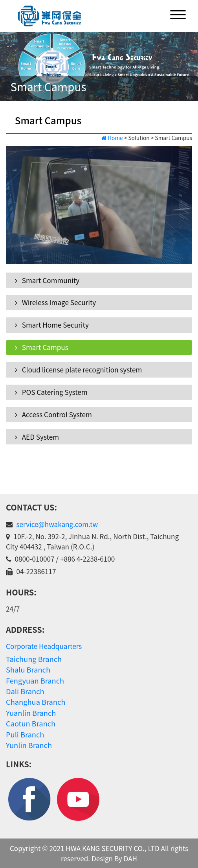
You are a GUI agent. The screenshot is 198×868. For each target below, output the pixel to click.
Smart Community (47, 280)
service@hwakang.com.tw (57, 524)
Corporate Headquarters (44, 646)
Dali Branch (25, 691)
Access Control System (53, 414)
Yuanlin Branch (31, 713)
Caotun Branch (31, 723)
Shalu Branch (28, 669)
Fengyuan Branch (35, 680)
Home (112, 138)
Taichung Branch (34, 659)
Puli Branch (25, 734)
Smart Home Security (52, 325)
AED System (37, 437)
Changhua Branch (36, 702)
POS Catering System (51, 392)
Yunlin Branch (29, 745)
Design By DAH (114, 858)
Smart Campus (42, 347)
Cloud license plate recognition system (78, 369)
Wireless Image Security (55, 302)
